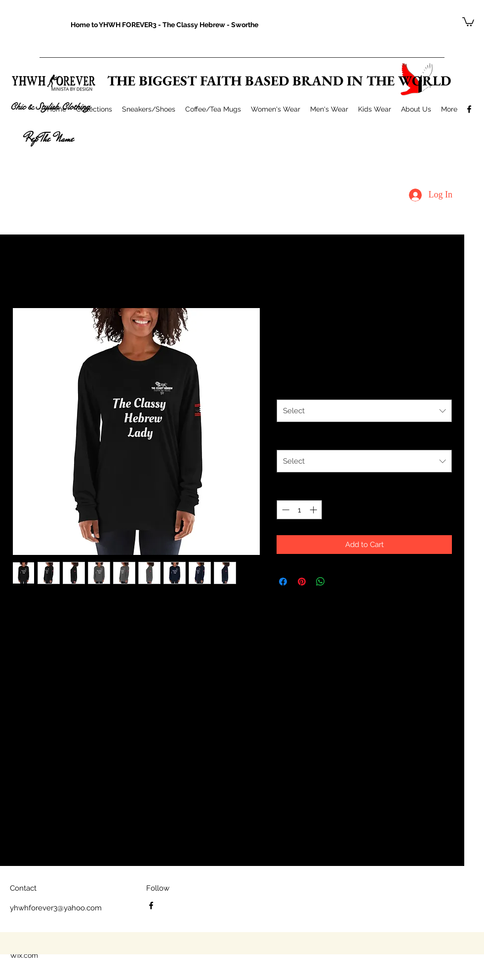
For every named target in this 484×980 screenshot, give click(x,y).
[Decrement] (285, 510)
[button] (468, 21)
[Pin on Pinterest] (302, 582)
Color (286, 389)
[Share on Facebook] (283, 582)
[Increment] (314, 510)
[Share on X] (339, 582)
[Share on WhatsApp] (321, 582)
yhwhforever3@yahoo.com (56, 908)
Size (283, 439)
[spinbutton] (300, 510)
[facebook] (469, 109)
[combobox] (364, 411)
